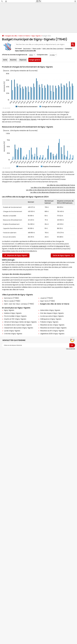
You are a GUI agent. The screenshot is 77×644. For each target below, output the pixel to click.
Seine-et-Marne (24, 36)
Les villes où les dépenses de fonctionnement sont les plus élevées (51, 190)
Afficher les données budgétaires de (15, 55)
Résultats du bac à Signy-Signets (52, 325)
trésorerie (59, 246)
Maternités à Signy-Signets (50, 310)
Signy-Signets (36, 36)
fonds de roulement (39, 246)
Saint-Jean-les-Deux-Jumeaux (53, 49)
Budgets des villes (11, 36)
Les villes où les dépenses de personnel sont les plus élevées (53, 187)
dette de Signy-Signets (28, 119)
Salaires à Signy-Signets (13, 313)
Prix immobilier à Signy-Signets (15, 316)
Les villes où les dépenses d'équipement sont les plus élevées (53, 192)
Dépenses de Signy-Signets (16, 255)
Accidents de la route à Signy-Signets (18, 325)
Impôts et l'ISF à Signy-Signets (15, 319)
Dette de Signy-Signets (63, 255)
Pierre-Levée (37, 49)
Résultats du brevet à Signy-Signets (53, 328)
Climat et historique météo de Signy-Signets (20, 322)
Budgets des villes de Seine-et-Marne (55, 304)
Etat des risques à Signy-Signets (52, 313)
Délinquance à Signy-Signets (51, 319)
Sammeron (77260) (11, 298)
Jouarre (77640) (46, 298)
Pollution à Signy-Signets (49, 322)
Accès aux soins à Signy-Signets (52, 316)
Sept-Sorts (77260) (48, 301)
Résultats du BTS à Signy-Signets (52, 331)
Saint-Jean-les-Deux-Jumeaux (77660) (19, 304)
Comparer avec (42, 55)
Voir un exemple (71, 349)
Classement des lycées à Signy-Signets (18, 328)
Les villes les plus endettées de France (61, 185)
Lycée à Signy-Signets (12, 331)
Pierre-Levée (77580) (12, 301)
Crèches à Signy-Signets (13, 334)
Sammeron (27, 49)
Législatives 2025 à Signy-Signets (52, 334)
